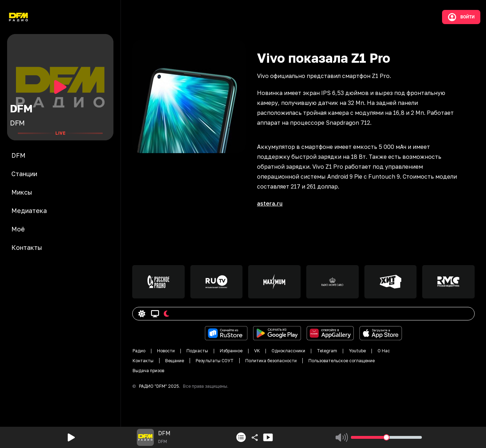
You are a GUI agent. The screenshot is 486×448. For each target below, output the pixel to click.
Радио (139, 351)
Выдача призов (148, 371)
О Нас (384, 351)
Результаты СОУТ (215, 361)
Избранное (231, 351)
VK (257, 351)
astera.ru (270, 203)
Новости (166, 351)
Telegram (327, 351)
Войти (461, 17)
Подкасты (197, 351)
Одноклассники (288, 351)
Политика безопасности (271, 361)
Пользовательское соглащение (342, 361)
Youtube (357, 351)
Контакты (143, 361)
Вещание (175, 361)
